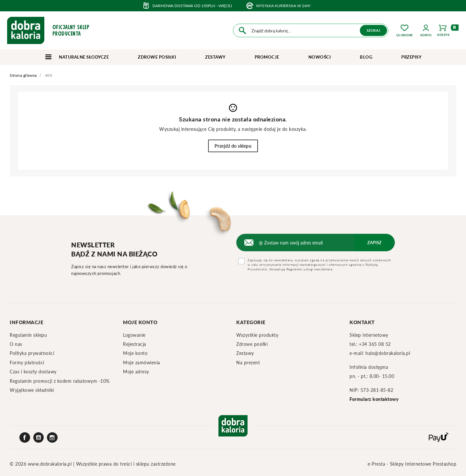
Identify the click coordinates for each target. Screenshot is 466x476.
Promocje (267, 57)
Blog (366, 57)
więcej (225, 6)
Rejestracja (135, 344)
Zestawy (215, 57)
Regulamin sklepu (28, 335)
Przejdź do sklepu (233, 146)
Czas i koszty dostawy (33, 372)
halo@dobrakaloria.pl (388, 353)
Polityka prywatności (32, 353)
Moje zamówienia (142, 363)
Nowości (320, 57)
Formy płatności (27, 363)
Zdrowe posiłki (157, 57)
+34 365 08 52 (375, 344)
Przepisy (411, 57)
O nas (16, 344)
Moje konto (135, 353)
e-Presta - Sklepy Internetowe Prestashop (412, 464)
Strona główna (23, 75)
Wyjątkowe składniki (32, 390)
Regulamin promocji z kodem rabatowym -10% (60, 381)
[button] (426, 30)
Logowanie (134, 335)
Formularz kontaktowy (374, 399)
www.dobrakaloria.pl (50, 464)
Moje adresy (136, 372)
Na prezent (248, 363)
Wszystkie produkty (257, 335)
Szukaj (373, 30)
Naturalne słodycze (77, 57)
